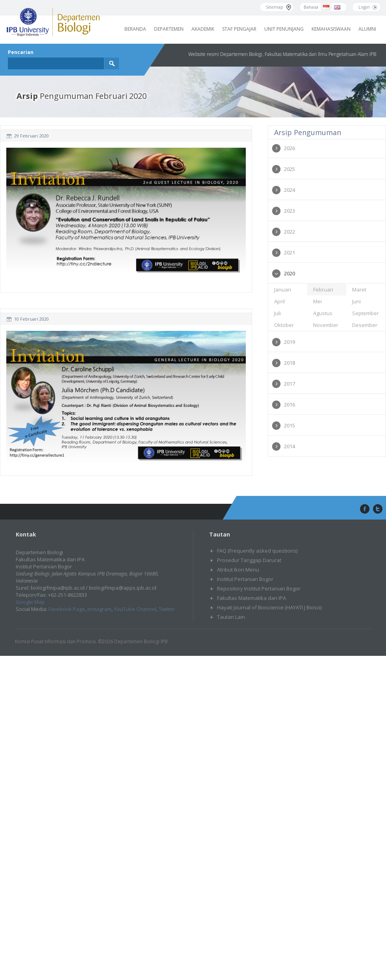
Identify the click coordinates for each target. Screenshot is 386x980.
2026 (289, 148)
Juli (277, 313)
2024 (289, 190)
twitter (378, 509)
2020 (289, 273)
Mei (317, 301)
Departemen (169, 29)
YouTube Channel (135, 609)
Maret (359, 290)
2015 (289, 425)
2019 (289, 342)
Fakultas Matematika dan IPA (251, 598)
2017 (289, 384)
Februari (323, 290)
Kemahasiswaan (331, 29)
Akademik (203, 29)
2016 (289, 405)
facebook (364, 509)
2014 (289, 446)
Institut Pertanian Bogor (245, 579)
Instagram (99, 609)
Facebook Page (67, 609)
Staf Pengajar (239, 29)
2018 (289, 363)
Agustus (323, 313)
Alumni (367, 29)
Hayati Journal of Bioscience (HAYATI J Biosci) (269, 607)
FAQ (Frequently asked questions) (257, 551)
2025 (289, 169)
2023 (289, 211)
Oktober (284, 325)
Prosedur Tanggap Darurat (249, 560)
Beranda (135, 29)
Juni (356, 301)
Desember (365, 325)
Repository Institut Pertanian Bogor (259, 588)
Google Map (30, 602)
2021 (289, 252)
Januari (283, 290)
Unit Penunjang (284, 29)
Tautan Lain (231, 617)
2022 (289, 232)
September (366, 313)
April (279, 301)
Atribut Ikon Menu (238, 570)
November (326, 325)
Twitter (167, 609)
